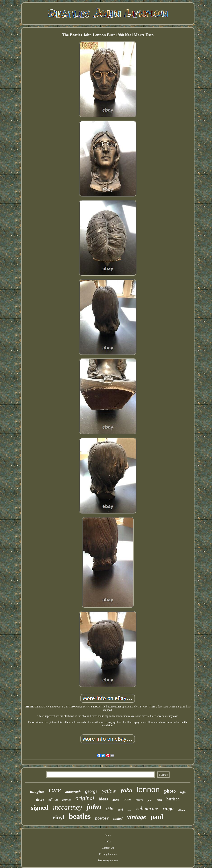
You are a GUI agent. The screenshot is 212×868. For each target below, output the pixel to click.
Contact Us (108, 848)
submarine (147, 808)
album (181, 810)
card (120, 810)
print (150, 800)
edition (53, 800)
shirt (110, 809)
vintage (137, 817)
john (94, 807)
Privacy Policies (108, 854)
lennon (148, 789)
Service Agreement (108, 860)
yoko (126, 790)
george (91, 791)
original (85, 798)
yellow (109, 791)
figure (40, 800)
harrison (173, 799)
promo (67, 800)
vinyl (59, 817)
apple (116, 800)
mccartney (67, 807)
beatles (80, 816)
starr (130, 810)
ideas (103, 799)
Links (108, 842)
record (139, 800)
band (127, 799)
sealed (118, 818)
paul (157, 817)
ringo (168, 808)
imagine (37, 791)
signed (40, 808)
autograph (73, 792)
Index (108, 835)
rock (159, 800)
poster (102, 818)
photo (170, 791)
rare (55, 790)
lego (183, 792)
